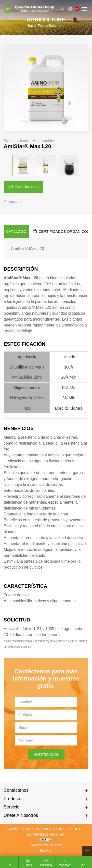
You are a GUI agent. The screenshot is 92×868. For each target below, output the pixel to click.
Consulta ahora (27, 186)
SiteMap (46, 851)
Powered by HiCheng (46, 845)
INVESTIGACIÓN (46, 755)
